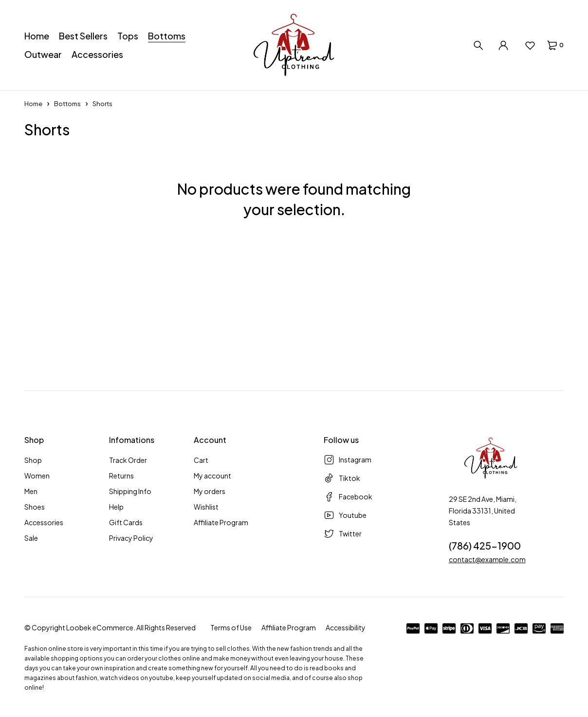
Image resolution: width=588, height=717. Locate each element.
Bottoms (67, 104)
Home (33, 104)
